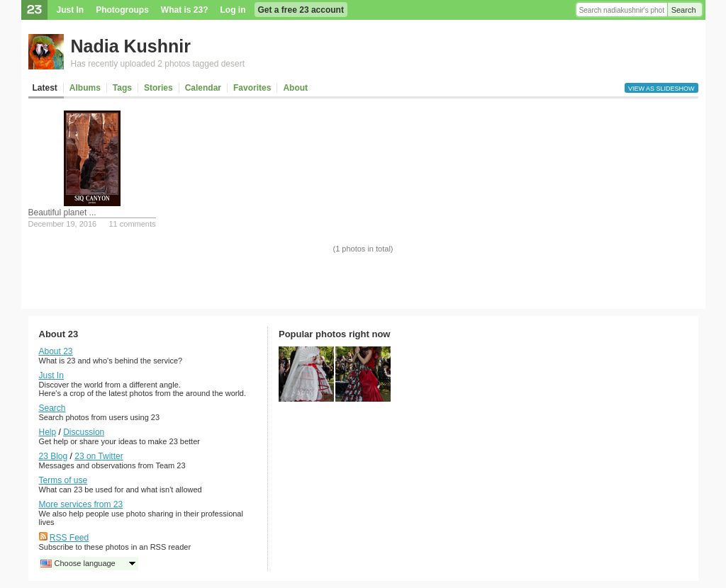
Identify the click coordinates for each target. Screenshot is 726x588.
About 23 (56, 351)
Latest (45, 88)
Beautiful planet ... (62, 213)
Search (684, 10)
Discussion (84, 432)
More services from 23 (81, 504)
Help (48, 432)
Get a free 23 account (301, 10)
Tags (122, 88)
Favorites (252, 88)
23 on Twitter (99, 456)
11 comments (132, 224)
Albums (85, 88)
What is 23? (185, 10)
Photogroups (122, 10)
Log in (233, 10)
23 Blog (54, 456)
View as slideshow (661, 89)
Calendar (203, 88)
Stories (158, 88)
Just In (71, 10)
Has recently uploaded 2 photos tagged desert (158, 64)
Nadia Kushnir (131, 46)
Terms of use (63, 480)
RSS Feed (69, 538)
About (295, 88)
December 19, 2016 (63, 224)
